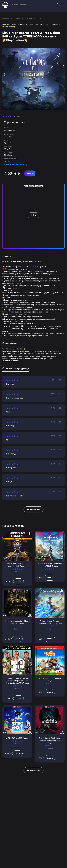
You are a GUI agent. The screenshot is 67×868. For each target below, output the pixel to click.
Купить (30, 173)
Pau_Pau (8, 149)
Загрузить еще (33, 509)
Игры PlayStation (31, 18)
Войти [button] (33, 215)
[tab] (16, 369)
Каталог (17, 18)
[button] (63, 5)
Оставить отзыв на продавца (16, 165)
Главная (6, 18)
